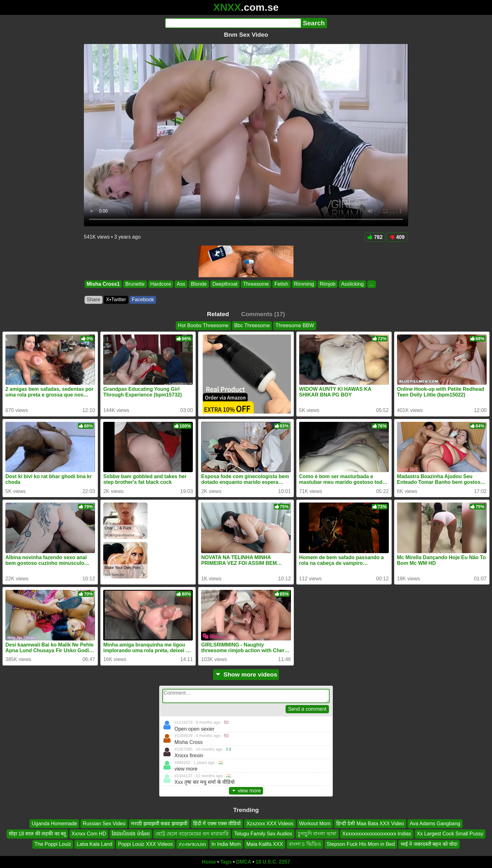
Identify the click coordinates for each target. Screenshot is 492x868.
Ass (181, 284)
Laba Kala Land (94, 844)
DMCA (243, 862)
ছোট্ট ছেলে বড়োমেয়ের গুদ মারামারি (192, 834)
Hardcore (161, 284)
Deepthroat (225, 284)
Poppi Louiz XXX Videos (145, 844)
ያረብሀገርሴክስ (192, 844)
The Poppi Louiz (53, 844)
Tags (226, 862)
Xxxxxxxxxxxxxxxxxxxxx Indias (377, 834)
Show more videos (246, 674)
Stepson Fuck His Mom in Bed (361, 844)
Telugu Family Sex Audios (263, 834)
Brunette (135, 284)
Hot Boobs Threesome (203, 325)
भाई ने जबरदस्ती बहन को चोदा (429, 844)
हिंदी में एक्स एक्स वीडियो (217, 824)
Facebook (143, 300)
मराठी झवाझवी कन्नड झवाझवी (159, 824)
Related (218, 314)
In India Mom (226, 844)
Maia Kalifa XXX (265, 844)
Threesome (256, 284)
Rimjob (328, 284)
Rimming (304, 284)
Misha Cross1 (103, 284)
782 (375, 237)
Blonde (199, 284)
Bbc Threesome (252, 325)
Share (94, 300)
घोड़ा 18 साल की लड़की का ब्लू (37, 834)
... (372, 284)
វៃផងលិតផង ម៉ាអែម (131, 834)
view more (246, 791)
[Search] (233, 23)
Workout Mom (315, 824)
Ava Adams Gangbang (435, 824)
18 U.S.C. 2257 (273, 862)
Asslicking (352, 284)
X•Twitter (116, 300)
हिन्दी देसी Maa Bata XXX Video (370, 824)
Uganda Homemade (54, 824)
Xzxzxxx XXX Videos (270, 824)
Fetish (281, 284)
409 (397, 237)
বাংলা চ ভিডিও (305, 844)
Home (209, 862)
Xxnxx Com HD (89, 834)
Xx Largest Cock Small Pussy (450, 834)
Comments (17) (263, 314)
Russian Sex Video (104, 824)
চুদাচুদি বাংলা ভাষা (317, 834)
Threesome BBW (295, 325)
